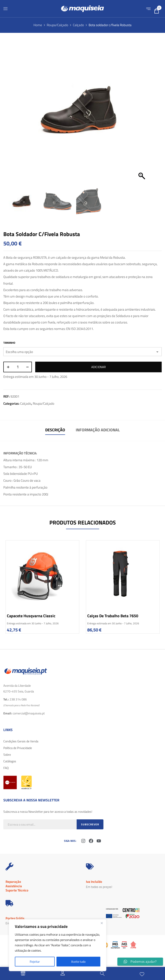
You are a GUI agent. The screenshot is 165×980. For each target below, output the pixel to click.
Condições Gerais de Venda (21, 741)
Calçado (78, 25)
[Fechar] (102, 923)
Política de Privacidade (18, 748)
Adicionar (99, 367)
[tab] (55, 431)
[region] (58, 945)
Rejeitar (35, 961)
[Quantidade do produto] (18, 367)
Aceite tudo (78, 961)
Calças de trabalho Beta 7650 (113, 616)
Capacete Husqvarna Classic (31, 616)
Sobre (7, 754)
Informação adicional (98, 430)
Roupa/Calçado (57, 25)
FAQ (6, 768)
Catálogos (10, 761)
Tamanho (9, 343)
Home (38, 25)
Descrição (55, 430)
